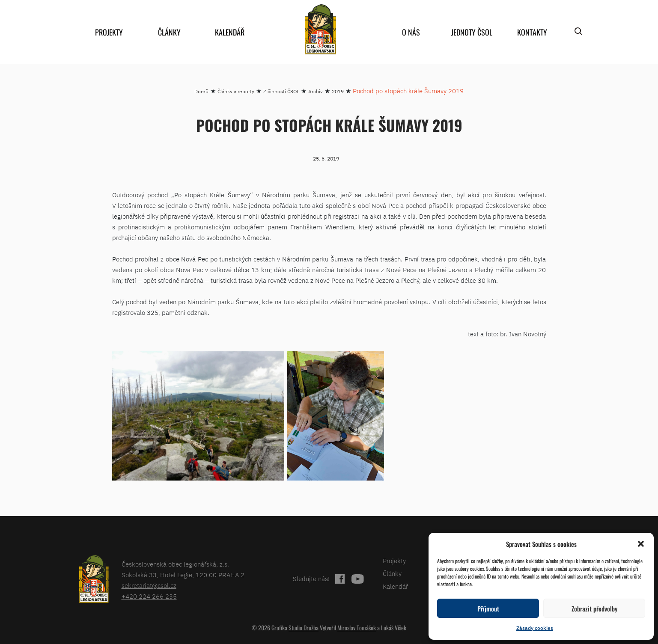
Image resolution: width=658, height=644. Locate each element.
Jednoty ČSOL (472, 32)
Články (169, 32)
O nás (411, 32)
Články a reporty (236, 91)
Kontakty (532, 32)
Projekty (109, 32)
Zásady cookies (535, 628)
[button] (641, 544)
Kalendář (230, 32)
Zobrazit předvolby (594, 608)
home (321, 29)
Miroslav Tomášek (357, 628)
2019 (338, 91)
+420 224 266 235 (149, 596)
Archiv (316, 91)
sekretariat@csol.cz (149, 586)
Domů (201, 91)
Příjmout (488, 608)
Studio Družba (304, 628)
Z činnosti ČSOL (281, 91)
